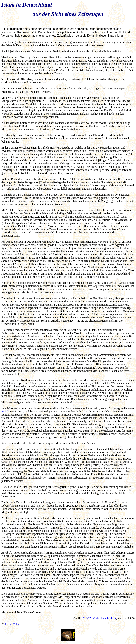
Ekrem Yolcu (12, 624)
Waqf (4, 411)
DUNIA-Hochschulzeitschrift (99, 618)
